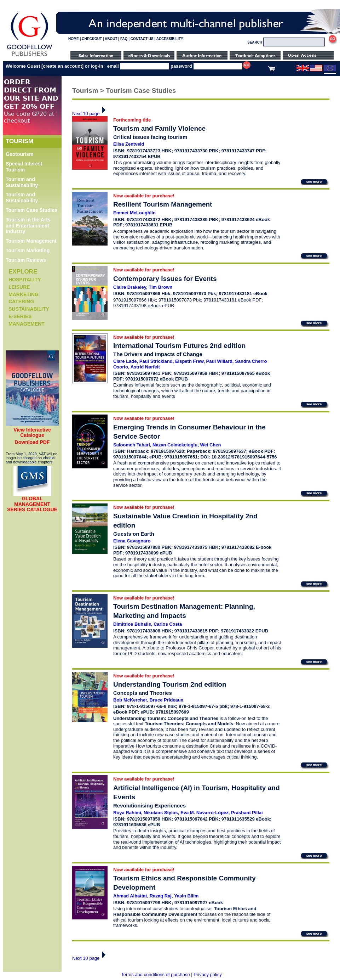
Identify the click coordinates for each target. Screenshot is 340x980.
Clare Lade (125, 361)
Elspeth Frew (189, 361)
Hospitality (25, 280)
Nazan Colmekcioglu (175, 445)
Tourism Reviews (26, 260)
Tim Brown (160, 287)
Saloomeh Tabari (132, 445)
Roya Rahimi (127, 813)
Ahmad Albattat (130, 896)
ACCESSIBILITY (170, 39)
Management (27, 324)
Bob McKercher (130, 700)
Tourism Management (31, 241)
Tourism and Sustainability (22, 182)
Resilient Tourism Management (163, 204)
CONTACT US (142, 39)
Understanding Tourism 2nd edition (170, 684)
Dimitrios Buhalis (132, 624)
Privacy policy (208, 975)
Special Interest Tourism (24, 167)
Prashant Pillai (247, 813)
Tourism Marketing (28, 250)
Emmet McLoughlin (134, 213)
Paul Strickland (156, 361)
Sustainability (29, 309)
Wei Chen (210, 445)
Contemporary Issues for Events (165, 279)
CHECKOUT (92, 39)
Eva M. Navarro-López (204, 813)
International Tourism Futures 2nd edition (179, 346)
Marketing (24, 294)
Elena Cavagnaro (132, 541)
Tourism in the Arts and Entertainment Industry (28, 226)
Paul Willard (219, 361)
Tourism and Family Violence (159, 128)
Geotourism (20, 154)
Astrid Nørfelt (145, 367)
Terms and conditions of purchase (155, 975)
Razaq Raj (161, 896)
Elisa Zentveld (129, 144)
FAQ (124, 39)
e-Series (20, 316)
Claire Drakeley (130, 287)
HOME (74, 39)
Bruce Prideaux (166, 700)
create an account (62, 66)
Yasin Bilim (186, 896)
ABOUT (111, 39)
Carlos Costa (168, 624)
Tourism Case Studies (31, 210)
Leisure (19, 287)
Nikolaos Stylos (161, 813)
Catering (21, 302)
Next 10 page (91, 114)
